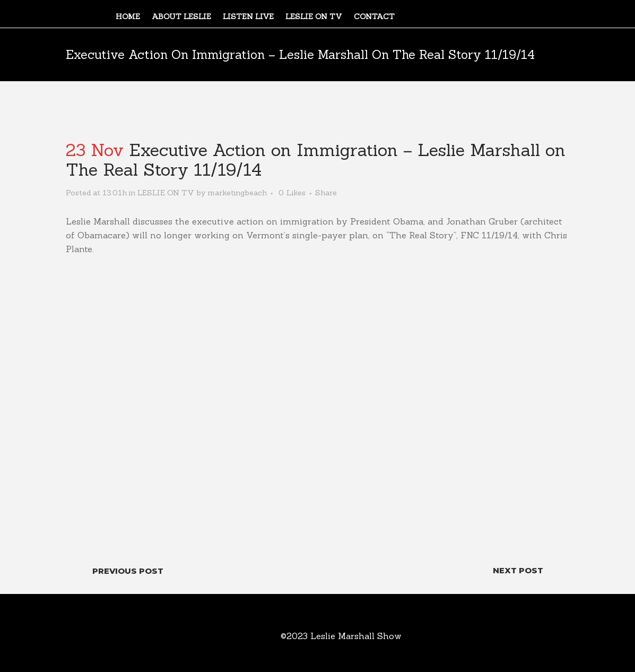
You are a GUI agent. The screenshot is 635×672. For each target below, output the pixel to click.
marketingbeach (237, 193)
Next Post (518, 570)
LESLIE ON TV (166, 193)
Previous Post (128, 571)
